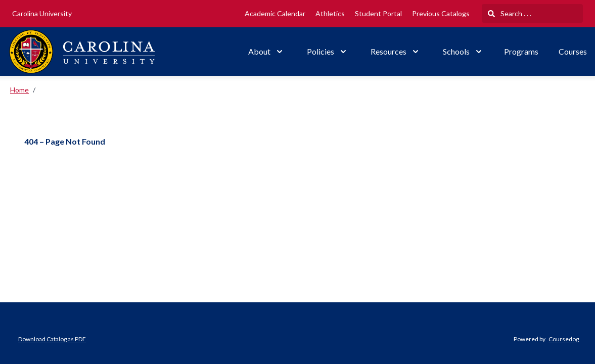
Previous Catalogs (441, 13)
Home (19, 90)
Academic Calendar (275, 13)
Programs (521, 51)
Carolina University (42, 13)
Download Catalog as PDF (52, 339)
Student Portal (378, 13)
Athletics (330, 13)
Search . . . (510, 13)
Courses (573, 51)
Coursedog (564, 339)
